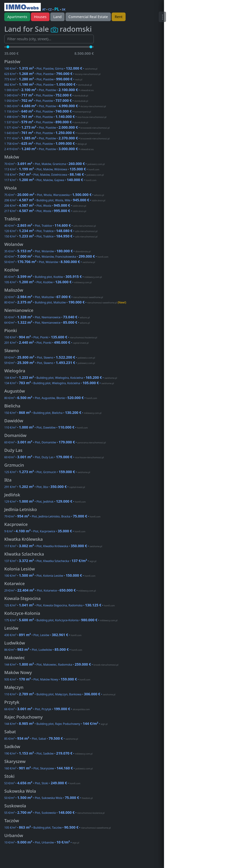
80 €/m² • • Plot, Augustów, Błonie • (51, 398)
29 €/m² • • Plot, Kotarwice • (50, 590)
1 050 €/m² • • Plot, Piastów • (46, 101)
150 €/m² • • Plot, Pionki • (51, 337)
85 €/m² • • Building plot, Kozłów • (53, 277)
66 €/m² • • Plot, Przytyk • (47, 709)
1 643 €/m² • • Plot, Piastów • (52, 133)
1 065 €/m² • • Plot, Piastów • (55, 106)
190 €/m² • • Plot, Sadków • (48, 753)
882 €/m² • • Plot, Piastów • (48, 85)
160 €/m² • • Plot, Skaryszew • (48, 768)
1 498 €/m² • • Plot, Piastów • (55, 117)
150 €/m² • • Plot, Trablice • (51, 236)
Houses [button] (40, 17)
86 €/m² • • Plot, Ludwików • (43, 650)
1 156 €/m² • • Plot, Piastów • (48, 111)
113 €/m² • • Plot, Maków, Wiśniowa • (52, 169)
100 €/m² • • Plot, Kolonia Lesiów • (50, 576)
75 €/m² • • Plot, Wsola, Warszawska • (54, 195)
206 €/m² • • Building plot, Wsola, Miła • (55, 200)
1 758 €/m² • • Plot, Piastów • (46, 144)
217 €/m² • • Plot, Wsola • (45, 211)
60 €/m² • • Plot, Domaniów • (55, 442)
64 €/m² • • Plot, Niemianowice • (47, 323)
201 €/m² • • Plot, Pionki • (46, 343)
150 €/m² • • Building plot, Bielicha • (53, 413)
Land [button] (57, 17)
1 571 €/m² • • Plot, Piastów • (57, 128)
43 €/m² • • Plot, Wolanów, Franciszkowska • (56, 257)
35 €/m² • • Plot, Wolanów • (47, 251)
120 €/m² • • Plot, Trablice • (51, 231)
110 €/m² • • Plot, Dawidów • (46, 427)
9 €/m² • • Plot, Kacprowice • (45, 531)
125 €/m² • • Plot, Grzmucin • (47, 472)
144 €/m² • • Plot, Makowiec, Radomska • (61, 665)
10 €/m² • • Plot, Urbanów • (42, 842)
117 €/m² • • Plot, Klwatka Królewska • (53, 546)
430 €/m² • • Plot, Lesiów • (43, 635)
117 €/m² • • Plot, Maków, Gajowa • (50, 180)
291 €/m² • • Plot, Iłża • (45, 487)
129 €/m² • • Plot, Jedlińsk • (45, 502)
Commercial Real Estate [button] (88, 17)
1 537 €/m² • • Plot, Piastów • (46, 122)
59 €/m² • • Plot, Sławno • (50, 358)
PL (57, 9)
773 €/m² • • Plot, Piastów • (43, 79)
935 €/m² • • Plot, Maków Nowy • (47, 679)
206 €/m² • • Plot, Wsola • (45, 206)
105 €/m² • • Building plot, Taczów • (58, 828)
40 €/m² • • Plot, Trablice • (50, 226)
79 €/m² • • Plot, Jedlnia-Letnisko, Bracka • (52, 516)
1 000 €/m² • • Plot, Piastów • (49, 90)
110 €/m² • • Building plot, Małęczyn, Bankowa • (60, 694)
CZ (50, 9)
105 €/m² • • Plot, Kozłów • (48, 282)
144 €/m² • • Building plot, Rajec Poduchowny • (56, 724)
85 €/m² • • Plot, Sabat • (41, 739)
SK (64, 9)
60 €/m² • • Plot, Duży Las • (54, 457)
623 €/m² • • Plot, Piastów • (52, 74)
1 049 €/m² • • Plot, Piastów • (46, 95)
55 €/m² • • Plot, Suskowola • (54, 813)
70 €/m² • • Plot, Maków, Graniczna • (54, 164)
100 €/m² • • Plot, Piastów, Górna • (51, 69)
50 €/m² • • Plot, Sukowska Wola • (48, 798)
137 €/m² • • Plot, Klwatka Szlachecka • (50, 561)
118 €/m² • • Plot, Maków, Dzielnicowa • (54, 175)
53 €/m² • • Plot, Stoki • (42, 783)
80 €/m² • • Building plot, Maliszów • (65, 302)
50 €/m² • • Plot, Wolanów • (50, 262)
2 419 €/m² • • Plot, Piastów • (49, 149)
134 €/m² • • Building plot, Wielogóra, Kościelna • (61, 378)
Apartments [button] (17, 17)
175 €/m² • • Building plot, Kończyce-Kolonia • (61, 620)
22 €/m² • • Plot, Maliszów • (54, 297)
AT (44, 9)
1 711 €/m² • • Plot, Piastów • (57, 138)
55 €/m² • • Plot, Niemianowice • (47, 317)
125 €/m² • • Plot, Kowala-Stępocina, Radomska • (59, 605)
